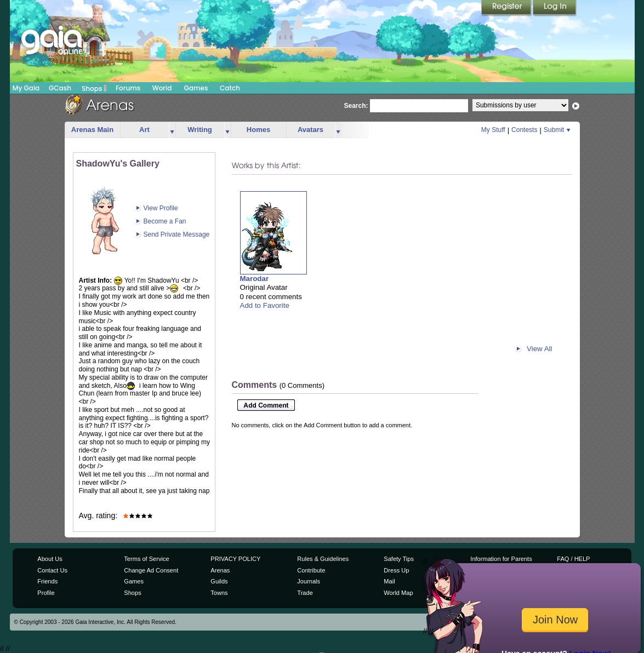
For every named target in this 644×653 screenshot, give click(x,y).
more (172, 130)
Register (507, 8)
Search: (356, 106)
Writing (200, 130)
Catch (230, 88)
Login (555, 8)
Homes (258, 130)
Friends (47, 581)
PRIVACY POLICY (235, 559)
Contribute (311, 570)
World (162, 88)
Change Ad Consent (151, 570)
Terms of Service (146, 559)
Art (144, 130)
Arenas (220, 570)
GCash (60, 88)
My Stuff (493, 130)
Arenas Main (92, 130)
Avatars (310, 130)
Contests (524, 130)
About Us (50, 559)
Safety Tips (399, 559)
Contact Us (52, 570)
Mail (389, 581)
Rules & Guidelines (323, 559)
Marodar (255, 279)
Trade (305, 593)
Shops (94, 88)
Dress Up (396, 570)
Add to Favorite (265, 305)
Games (196, 88)
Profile (46, 593)
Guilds (219, 581)
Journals (309, 581)
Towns (219, 593)
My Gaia (26, 88)
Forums (128, 88)
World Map (398, 593)
